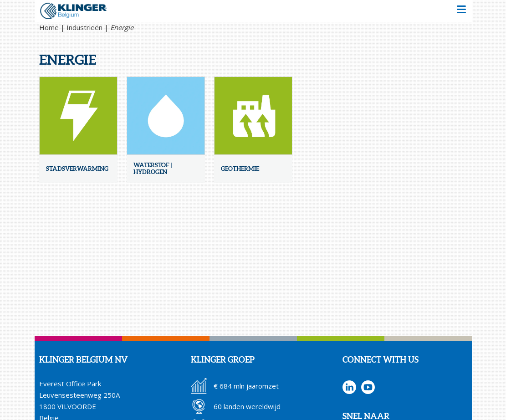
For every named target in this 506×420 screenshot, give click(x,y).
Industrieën (84, 27)
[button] (461, 11)
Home (49, 27)
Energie (122, 27)
